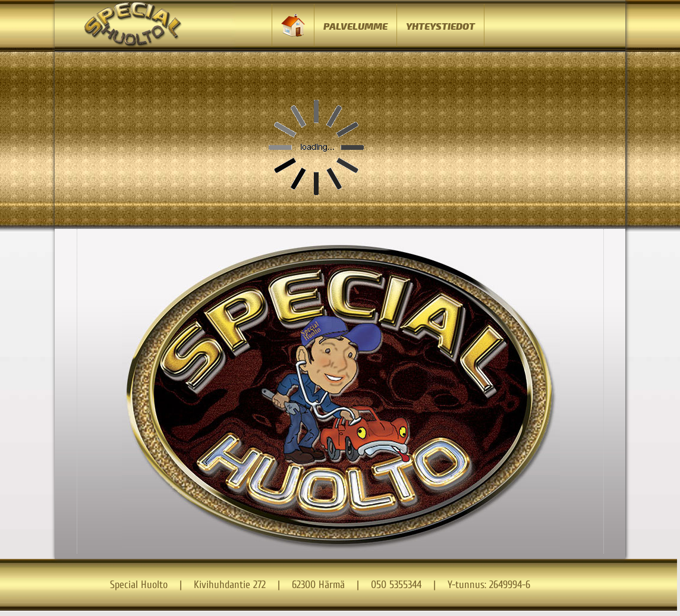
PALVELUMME (355, 27)
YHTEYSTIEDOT (440, 27)
